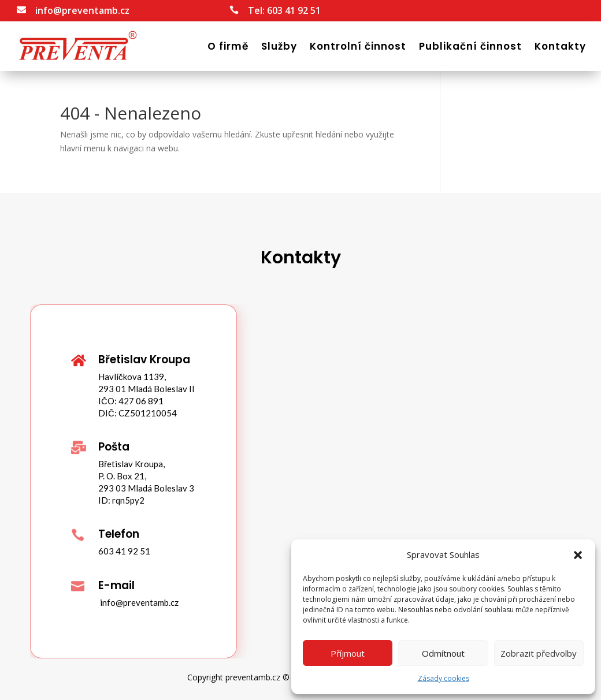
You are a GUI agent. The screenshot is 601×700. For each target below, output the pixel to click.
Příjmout (348, 653)
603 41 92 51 (294, 10)
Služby (279, 46)
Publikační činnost (470, 46)
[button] (578, 555)
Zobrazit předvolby (539, 653)
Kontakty (560, 46)
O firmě (228, 46)
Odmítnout (443, 653)
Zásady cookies (444, 678)
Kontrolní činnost (358, 46)
